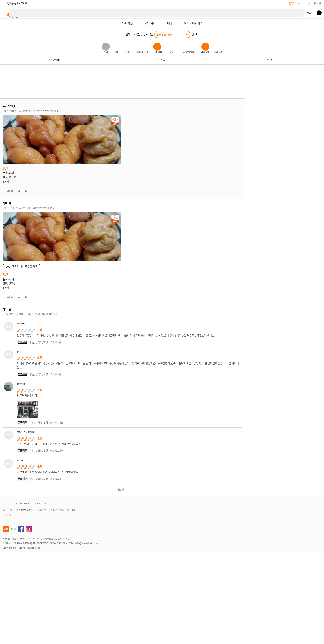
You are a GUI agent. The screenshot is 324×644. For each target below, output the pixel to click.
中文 (308, 3)
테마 (162, 60)
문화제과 (22, 342)
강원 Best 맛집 (165, 34)
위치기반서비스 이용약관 (63, 510)
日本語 (317, 3)
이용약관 (42, 510)
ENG (300, 3)
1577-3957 (42, 543)
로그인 (310, 13)
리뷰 (270, 60)
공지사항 (7, 515)
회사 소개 (7, 510)
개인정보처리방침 (25, 510)
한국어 (292, 3)
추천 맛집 (54, 60)
